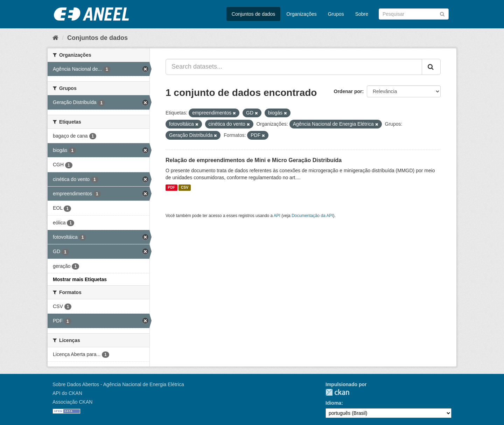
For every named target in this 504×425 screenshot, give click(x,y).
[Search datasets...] (294, 67)
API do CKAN (67, 393)
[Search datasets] (414, 14)
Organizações (301, 14)
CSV (185, 188)
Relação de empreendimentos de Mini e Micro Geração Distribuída (254, 160)
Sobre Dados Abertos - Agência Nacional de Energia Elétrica (118, 384)
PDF (171, 188)
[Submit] (442, 13)
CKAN (337, 392)
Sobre (362, 14)
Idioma (333, 403)
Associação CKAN (72, 402)
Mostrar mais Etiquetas (80, 279)
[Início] (55, 38)
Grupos (336, 14)
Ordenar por (348, 91)
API (277, 216)
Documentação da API (312, 216)
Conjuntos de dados (254, 14)
